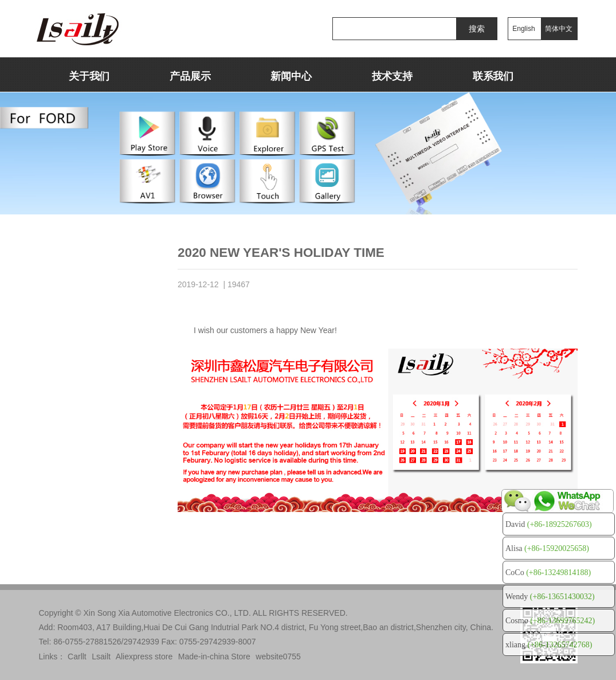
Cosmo (550, 621)
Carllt (77, 656)
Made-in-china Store (214, 656)
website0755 (278, 656)
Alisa (547, 548)
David (549, 524)
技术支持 (392, 76)
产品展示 (190, 76)
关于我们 (89, 76)
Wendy (550, 597)
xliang (549, 645)
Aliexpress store (144, 656)
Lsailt (101, 656)
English (523, 29)
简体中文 (559, 29)
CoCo (548, 572)
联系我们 (493, 76)
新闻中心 (291, 76)
